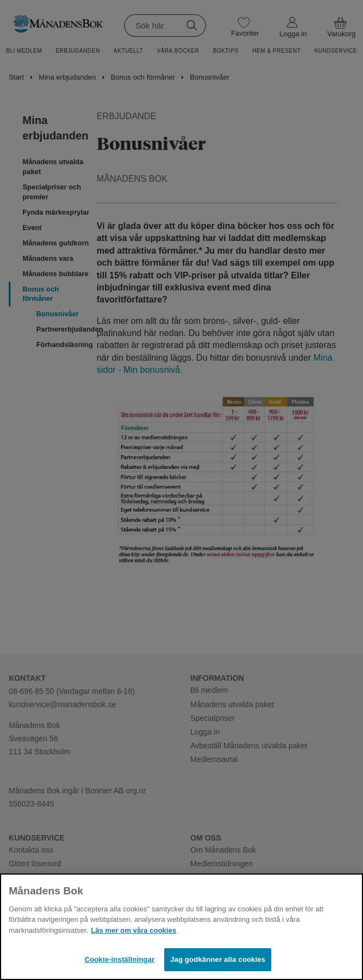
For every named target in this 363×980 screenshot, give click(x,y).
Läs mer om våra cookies (134, 930)
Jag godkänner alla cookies (218, 959)
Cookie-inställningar (120, 959)
